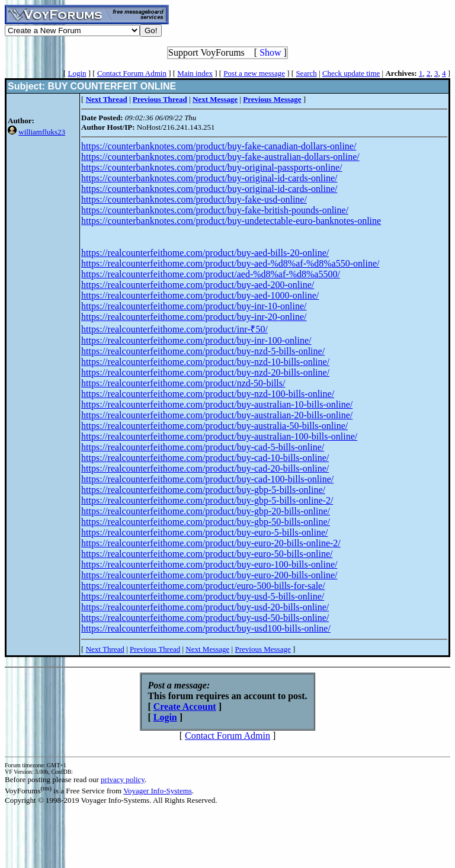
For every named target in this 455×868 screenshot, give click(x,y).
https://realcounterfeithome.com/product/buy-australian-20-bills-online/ (217, 415)
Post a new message (254, 73)
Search (306, 73)
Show (270, 52)
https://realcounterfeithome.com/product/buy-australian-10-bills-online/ (217, 404)
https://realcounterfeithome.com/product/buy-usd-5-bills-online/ (203, 596)
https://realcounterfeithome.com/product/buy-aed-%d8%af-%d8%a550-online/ (230, 263)
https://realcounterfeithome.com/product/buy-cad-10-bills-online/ (205, 458)
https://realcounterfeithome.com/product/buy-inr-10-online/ (194, 306)
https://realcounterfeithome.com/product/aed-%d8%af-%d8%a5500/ (211, 274)
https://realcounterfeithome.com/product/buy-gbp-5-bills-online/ (203, 490)
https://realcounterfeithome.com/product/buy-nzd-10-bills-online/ (205, 362)
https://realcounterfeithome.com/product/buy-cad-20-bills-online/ (205, 468)
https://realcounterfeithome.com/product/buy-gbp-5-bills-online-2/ (207, 500)
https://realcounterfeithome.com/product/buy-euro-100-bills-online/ (209, 564)
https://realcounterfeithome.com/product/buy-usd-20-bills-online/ (205, 607)
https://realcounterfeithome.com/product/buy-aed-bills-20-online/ (205, 253)
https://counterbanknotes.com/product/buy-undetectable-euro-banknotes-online (231, 221)
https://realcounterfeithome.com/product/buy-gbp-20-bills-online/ (206, 511)
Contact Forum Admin (132, 73)
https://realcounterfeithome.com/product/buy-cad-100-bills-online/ (207, 479)
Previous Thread (155, 649)
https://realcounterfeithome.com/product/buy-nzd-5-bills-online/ (203, 351)
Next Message (207, 649)
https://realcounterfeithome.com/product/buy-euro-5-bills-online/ (204, 532)
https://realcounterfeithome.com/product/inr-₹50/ (174, 329)
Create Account (185, 707)
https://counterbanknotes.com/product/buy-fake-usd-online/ (194, 199)
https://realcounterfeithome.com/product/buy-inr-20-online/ (194, 317)
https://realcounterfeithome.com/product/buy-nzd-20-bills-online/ (205, 372)
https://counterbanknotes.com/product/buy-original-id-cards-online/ (209, 178)
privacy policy (123, 779)
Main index (195, 73)
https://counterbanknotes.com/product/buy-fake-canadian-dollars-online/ (219, 146)
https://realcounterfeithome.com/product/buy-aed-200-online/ (198, 285)
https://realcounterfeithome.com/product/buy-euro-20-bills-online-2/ (211, 543)
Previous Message (262, 649)
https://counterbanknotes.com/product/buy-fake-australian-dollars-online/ (220, 157)
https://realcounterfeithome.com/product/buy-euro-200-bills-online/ (209, 575)
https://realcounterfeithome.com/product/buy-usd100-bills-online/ (206, 628)
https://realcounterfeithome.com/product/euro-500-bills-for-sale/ (203, 586)
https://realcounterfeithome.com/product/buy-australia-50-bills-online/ (214, 426)
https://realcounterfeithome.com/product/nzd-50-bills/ (183, 383)
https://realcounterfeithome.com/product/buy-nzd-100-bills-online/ (208, 394)
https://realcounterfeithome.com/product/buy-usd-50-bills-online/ (205, 618)
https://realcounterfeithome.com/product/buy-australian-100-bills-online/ (219, 436)
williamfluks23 (42, 132)
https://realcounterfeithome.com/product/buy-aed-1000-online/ (200, 295)
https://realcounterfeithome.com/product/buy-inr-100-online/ (196, 340)
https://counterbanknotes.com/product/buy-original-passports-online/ (212, 167)
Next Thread (105, 649)
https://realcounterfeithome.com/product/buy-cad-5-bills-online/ (203, 447)
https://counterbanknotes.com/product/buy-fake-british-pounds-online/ (215, 210)
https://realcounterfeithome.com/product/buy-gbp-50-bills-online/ (206, 522)
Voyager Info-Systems (158, 791)
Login (77, 73)
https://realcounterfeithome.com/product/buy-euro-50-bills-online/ (207, 554)
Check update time (351, 73)
